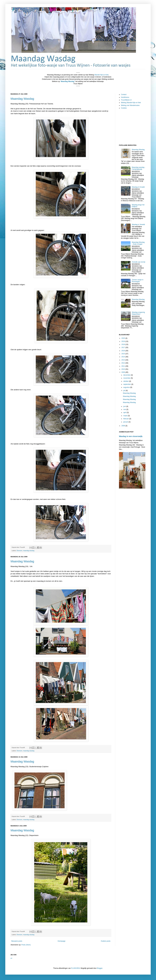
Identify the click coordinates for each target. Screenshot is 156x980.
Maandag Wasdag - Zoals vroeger (138, 243)
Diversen (19, 551)
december (127, 375)
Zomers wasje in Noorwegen (138, 281)
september (127, 384)
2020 (123, 338)
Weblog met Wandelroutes (130, 105)
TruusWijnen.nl (126, 100)
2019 (123, 341)
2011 (123, 366)
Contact (124, 95)
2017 (123, 347)
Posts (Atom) (26, 945)
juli (125, 391)
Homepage (62, 941)
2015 (123, 354)
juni (125, 406)
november (127, 378)
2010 (123, 369)
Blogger (100, 968)
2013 (123, 360)
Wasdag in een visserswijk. (131, 436)
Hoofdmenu (125, 97)
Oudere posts (106, 941)
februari (126, 419)
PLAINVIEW (75, 968)
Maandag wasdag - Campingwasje (139, 168)
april (125, 412)
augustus (127, 387)
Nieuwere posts (17, 941)
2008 (123, 426)
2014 (123, 357)
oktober (126, 381)
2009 (123, 372)
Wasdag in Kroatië (138, 187)
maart (126, 416)
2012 (123, 363)
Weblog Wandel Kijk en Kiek (131, 103)
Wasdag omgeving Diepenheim (138, 313)
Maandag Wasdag (22, 99)
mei (125, 409)
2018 (123, 344)
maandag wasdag (29, 551)
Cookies (124, 108)
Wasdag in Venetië (138, 225)
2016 (123, 351)
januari (126, 422)
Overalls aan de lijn (139, 262)
